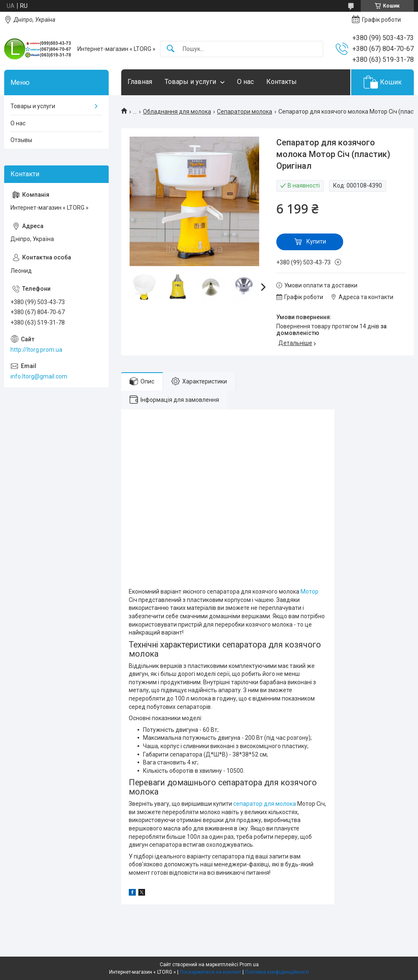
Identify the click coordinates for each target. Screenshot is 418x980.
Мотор (310, 592)
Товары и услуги (190, 82)
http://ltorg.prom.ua (36, 350)
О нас (245, 82)
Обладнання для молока (177, 112)
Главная (140, 82)
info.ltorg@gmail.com (39, 376)
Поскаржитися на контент (210, 972)
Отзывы (21, 140)
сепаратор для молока (265, 804)
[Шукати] (171, 49)
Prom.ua (249, 965)
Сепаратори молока (245, 112)
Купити (316, 241)
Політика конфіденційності (277, 972)
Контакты (282, 82)
